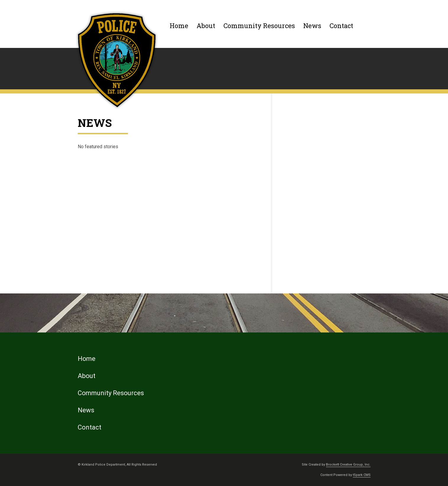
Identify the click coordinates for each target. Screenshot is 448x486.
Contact (341, 26)
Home (179, 26)
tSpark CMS (362, 475)
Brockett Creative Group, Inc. (348, 465)
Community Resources (259, 26)
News (312, 26)
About (206, 26)
